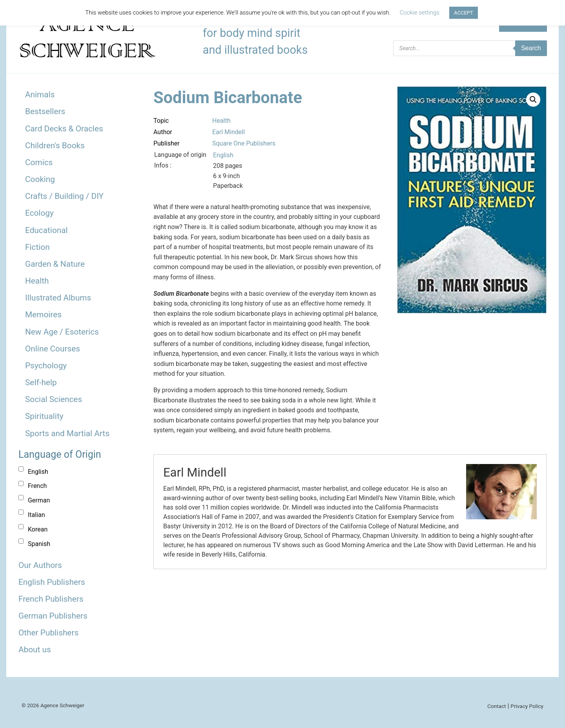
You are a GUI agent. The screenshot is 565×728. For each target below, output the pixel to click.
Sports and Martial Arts (67, 433)
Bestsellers (45, 111)
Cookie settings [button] (420, 13)
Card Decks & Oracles (64, 129)
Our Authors (40, 565)
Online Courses (53, 349)
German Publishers (53, 616)
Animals (40, 95)
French (37, 486)
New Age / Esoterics (62, 332)
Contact (497, 706)
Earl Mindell (229, 132)
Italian (36, 515)
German (39, 500)
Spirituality (44, 416)
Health (37, 281)
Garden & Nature (55, 264)
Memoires (43, 315)
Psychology (46, 366)
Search (531, 48)
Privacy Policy (527, 706)
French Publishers (51, 599)
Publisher (167, 143)
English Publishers (52, 582)
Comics (39, 162)
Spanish (39, 544)
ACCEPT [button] (464, 13)
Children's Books (55, 146)
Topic (161, 121)
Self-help (41, 382)
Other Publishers (48, 633)
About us (35, 650)
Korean (38, 529)
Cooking (40, 179)
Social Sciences (54, 399)
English (38, 472)
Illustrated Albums (58, 298)
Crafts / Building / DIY (64, 196)
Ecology (39, 213)
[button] (533, 100)
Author (163, 132)
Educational (46, 230)
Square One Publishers (244, 143)
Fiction (37, 247)
